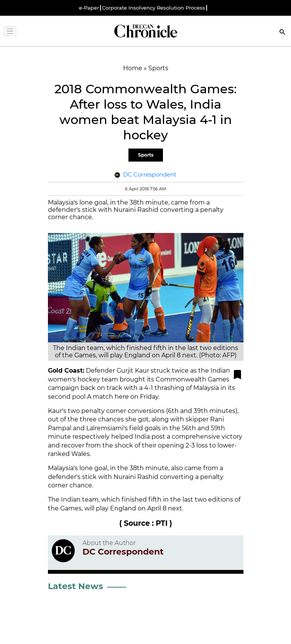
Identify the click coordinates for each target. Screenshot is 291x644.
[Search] (283, 33)
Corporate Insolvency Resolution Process (154, 8)
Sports (146, 155)
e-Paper (89, 8)
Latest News (76, 586)
